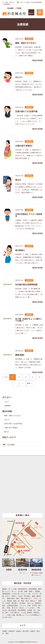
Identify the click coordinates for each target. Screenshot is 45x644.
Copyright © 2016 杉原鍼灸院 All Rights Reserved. (22, 642)
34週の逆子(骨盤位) (11, 428)
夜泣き (7, 432)
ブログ (7, 402)
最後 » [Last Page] (29, 383)
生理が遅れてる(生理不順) (13, 424)
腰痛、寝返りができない (13, 416)
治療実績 (7, 406)
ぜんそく (7, 420)
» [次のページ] (22, 383)
